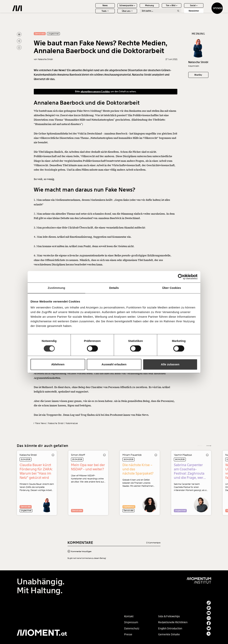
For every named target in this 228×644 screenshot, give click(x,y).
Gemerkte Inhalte (169, 634)
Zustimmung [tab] (57, 288)
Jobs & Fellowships (169, 616)
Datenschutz (132, 628)
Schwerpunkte (116, 8)
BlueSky (198, 75)
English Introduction (170, 628)
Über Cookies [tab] (172, 288)
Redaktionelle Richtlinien (173, 622)
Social (182, 8)
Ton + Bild (160, 8)
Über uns (116, 13)
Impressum (131, 622)
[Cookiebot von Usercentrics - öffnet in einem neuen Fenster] (181, 277)
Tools (93, 13)
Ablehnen (58, 364)
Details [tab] (114, 288)
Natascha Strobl (198, 62)
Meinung (138, 8)
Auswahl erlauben (114, 364)
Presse (128, 634)
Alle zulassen (170, 364)
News (93, 8)
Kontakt (129, 616)
